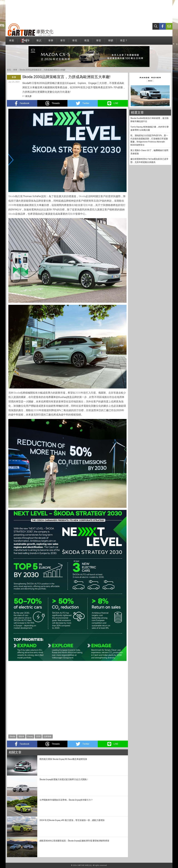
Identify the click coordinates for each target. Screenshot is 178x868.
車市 (63, 42)
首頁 (9, 70)
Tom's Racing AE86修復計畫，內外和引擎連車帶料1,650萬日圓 (150, 128)
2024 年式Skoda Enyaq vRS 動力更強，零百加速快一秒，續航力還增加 (72, 820)
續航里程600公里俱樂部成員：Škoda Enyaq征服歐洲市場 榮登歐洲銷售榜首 (74, 841)
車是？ (124, 42)
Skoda (12, 196)
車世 (99, 42)
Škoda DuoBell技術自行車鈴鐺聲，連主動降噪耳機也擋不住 (149, 120)
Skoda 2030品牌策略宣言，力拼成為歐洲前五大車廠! (42, 70)
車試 (39, 42)
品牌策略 (48, 736)
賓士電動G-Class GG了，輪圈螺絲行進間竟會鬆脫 (149, 152)
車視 (75, 42)
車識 (87, 42)
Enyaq (30, 736)
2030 (11, 205)
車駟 (111, 42)
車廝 (12, 42)
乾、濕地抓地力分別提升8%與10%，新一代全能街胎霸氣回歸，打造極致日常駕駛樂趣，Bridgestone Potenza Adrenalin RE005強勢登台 (149, 140)
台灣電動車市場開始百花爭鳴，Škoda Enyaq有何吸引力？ (66, 800)
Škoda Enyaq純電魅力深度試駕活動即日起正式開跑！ (64, 779)
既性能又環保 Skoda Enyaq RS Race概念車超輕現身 (63, 759)
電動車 (87, 205)
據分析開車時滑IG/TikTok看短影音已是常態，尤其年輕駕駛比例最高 (149, 161)
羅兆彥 (28, 96)
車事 (51, 42)
